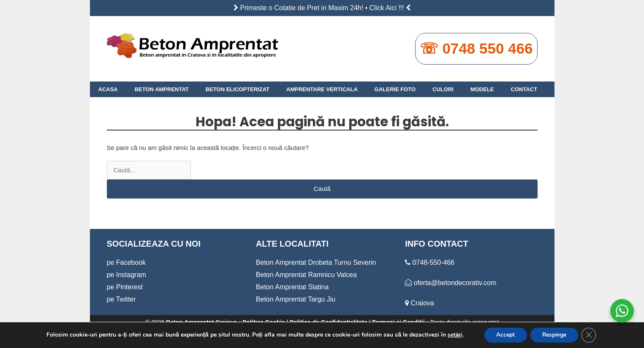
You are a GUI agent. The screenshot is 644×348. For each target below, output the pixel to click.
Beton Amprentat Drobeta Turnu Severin (316, 262)
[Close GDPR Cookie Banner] (591, 335)
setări (453, 335)
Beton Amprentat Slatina (292, 287)
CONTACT (524, 89)
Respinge (555, 335)
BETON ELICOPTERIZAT (238, 89)
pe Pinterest (125, 287)
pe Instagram (126, 275)
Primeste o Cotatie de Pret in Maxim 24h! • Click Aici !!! (322, 8)
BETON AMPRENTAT (162, 89)
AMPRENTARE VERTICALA (322, 89)
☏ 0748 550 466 (476, 48)
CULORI (443, 89)
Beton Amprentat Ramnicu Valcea (306, 275)
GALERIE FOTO (395, 89)
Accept (504, 335)
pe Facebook (126, 262)
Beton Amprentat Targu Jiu (296, 299)
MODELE (482, 89)
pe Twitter (121, 299)
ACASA (108, 89)
